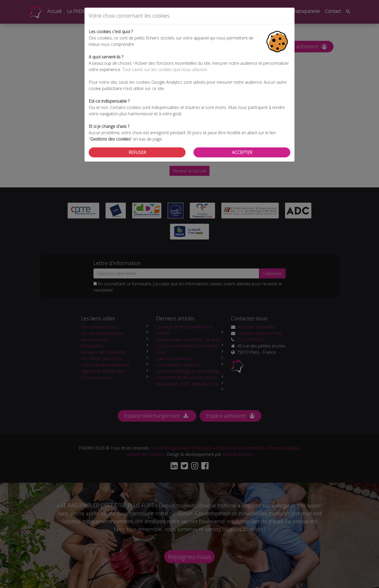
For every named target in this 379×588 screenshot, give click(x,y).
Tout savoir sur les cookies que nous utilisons (165, 69)
